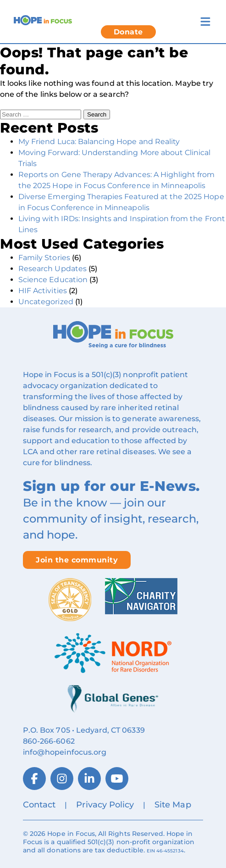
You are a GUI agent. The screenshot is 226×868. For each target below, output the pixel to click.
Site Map (173, 805)
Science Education (53, 280)
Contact (39, 805)
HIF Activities (43, 291)
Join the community (77, 560)
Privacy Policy (105, 805)
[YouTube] (117, 779)
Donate (128, 32)
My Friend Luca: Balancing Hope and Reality (99, 142)
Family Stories (44, 258)
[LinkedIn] (89, 779)
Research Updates (52, 269)
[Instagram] (62, 779)
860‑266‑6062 (49, 741)
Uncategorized (46, 302)
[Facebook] (34, 779)
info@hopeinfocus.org (65, 752)
